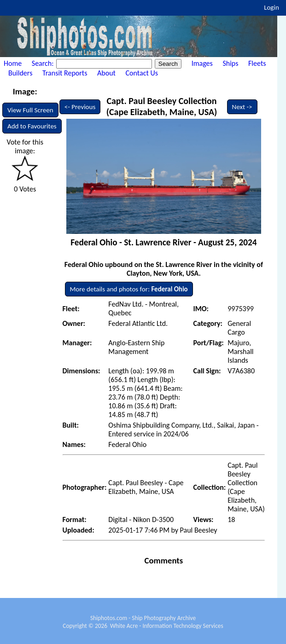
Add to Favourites (32, 126)
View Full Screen (30, 110)
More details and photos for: (129, 289)
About (106, 73)
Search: (44, 63)
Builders (20, 73)
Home (13, 63)
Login (271, 7)
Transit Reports (65, 73)
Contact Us (142, 73)
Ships (230, 63)
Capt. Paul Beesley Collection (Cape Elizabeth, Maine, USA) (162, 106)
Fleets (257, 63)
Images (202, 63)
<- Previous (80, 107)
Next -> (242, 107)
